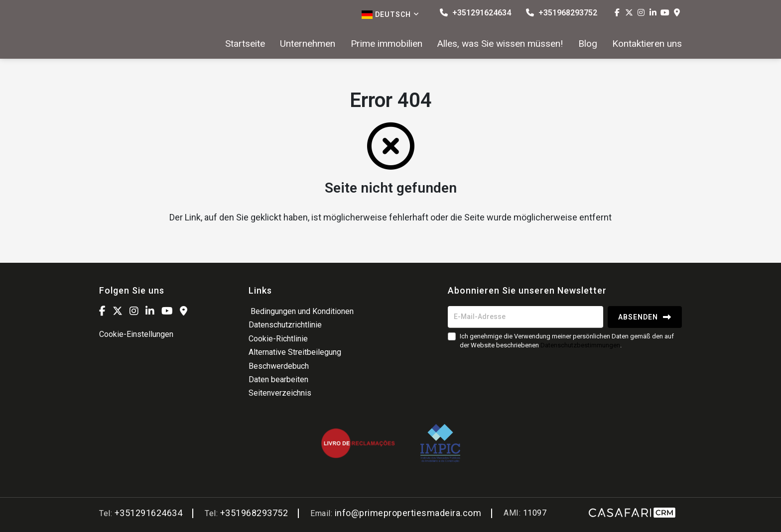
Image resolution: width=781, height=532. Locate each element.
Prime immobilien (387, 44)
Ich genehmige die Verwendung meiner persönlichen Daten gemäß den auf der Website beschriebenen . (567, 341)
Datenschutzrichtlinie (285, 325)
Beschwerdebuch (279, 366)
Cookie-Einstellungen (136, 334)
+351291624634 (475, 13)
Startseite (245, 44)
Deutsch (390, 15)
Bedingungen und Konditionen (301, 311)
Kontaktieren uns (647, 44)
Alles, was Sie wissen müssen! (500, 44)
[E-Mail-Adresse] (525, 317)
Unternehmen (308, 44)
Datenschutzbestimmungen (580, 345)
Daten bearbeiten (278, 379)
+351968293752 (562, 13)
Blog (588, 44)
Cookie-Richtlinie (278, 339)
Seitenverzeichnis (280, 393)
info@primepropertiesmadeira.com (408, 513)
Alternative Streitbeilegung (295, 352)
